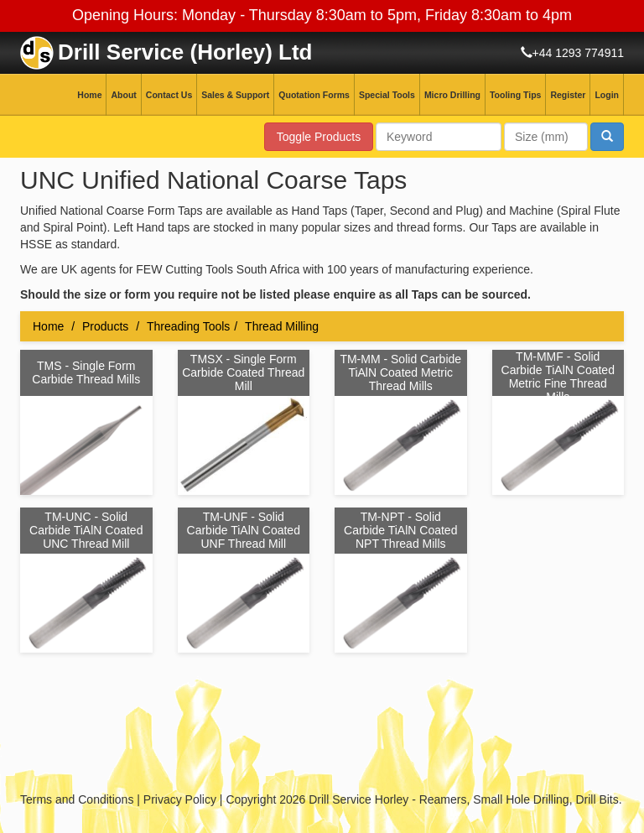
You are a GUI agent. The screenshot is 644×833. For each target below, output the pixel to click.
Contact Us (169, 95)
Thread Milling (282, 326)
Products (105, 326)
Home (89, 95)
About (123, 95)
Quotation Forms (314, 95)
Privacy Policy (180, 799)
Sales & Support (235, 95)
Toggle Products (319, 137)
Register (568, 95)
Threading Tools (188, 326)
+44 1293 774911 (578, 53)
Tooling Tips (515, 95)
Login (607, 95)
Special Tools (387, 95)
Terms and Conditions (77, 799)
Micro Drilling (452, 95)
